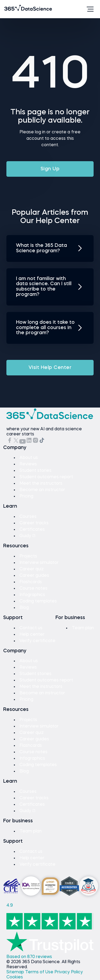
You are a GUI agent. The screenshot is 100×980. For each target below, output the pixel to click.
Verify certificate (37, 641)
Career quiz (32, 569)
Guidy (27, 536)
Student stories (35, 471)
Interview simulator (39, 563)
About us (29, 458)
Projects (28, 556)
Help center (32, 635)
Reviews (28, 464)
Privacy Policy (69, 972)
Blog (24, 608)
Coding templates (38, 601)
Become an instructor (42, 490)
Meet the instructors (41, 484)
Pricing (26, 496)
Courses (28, 517)
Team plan (83, 628)
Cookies (15, 977)
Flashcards (31, 582)
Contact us (31, 628)
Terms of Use (40, 972)
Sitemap (16, 972)
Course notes (33, 589)
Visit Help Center (50, 368)
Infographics (32, 595)
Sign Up (50, 169)
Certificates (32, 530)
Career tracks (34, 523)
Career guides (34, 576)
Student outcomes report (46, 477)
